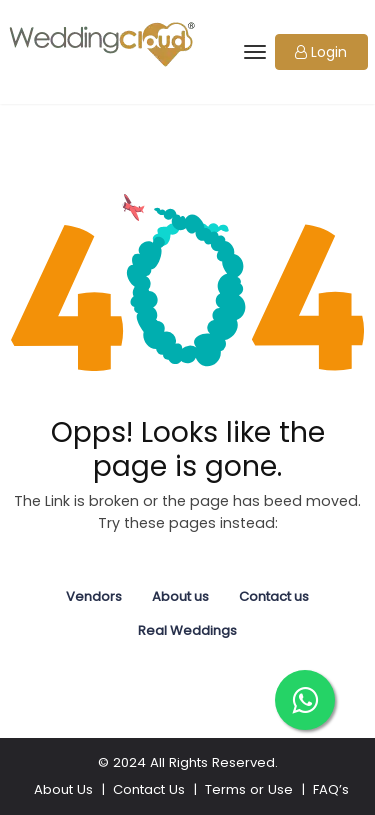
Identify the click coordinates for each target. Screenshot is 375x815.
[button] (321, 52)
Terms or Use (249, 789)
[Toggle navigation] (253, 52)
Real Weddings (187, 630)
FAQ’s (331, 789)
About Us (63, 789)
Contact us (274, 596)
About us (180, 596)
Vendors (94, 596)
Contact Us (149, 789)
